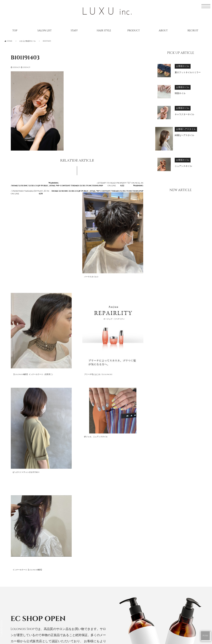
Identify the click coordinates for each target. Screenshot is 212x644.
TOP (15, 31)
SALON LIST (45, 31)
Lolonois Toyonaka (127, 557)
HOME (30, 538)
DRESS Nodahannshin (128, 625)
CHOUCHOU (36, 485)
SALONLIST (33, 545)
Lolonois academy (126, 599)
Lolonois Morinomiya (129, 571)
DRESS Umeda (121, 611)
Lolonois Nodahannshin (131, 550)
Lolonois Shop (84, 485)
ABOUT (163, 31)
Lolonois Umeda (124, 543)
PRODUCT (134, 31)
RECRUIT (193, 31)
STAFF (74, 31)
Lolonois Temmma (125, 585)
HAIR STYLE (104, 31)
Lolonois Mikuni (124, 564)
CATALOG (32, 566)
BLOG (29, 559)
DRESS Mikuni (121, 618)
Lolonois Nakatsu (125, 592)
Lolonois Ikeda (123, 578)
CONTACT (33, 587)
